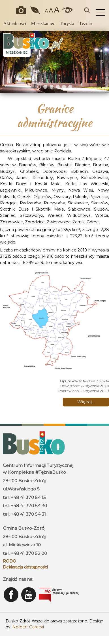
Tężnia (86, 23)
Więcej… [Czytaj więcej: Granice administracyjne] (86, 402)
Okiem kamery (22, 10)
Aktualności (15, 23)
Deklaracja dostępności (25, 567)
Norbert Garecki (28, 627)
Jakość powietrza (35, 10)
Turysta (67, 23)
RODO (9, 561)
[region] (54, 62)
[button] (7, 62)
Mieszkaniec (43, 23)
